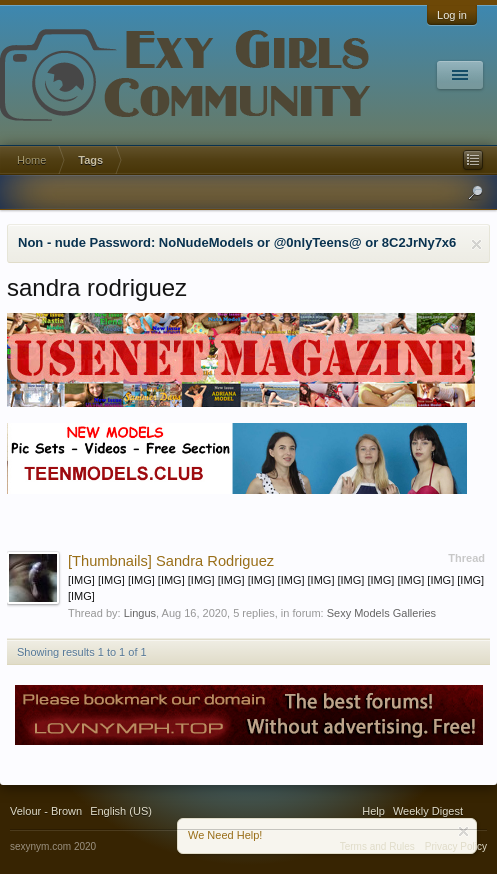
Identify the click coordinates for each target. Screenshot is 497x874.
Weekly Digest (428, 811)
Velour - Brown (46, 811)
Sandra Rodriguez (171, 561)
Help (373, 811)
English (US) (121, 811)
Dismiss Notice (476, 244)
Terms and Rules (377, 846)
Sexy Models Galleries (381, 613)
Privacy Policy (456, 846)
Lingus (140, 613)
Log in (452, 15)
